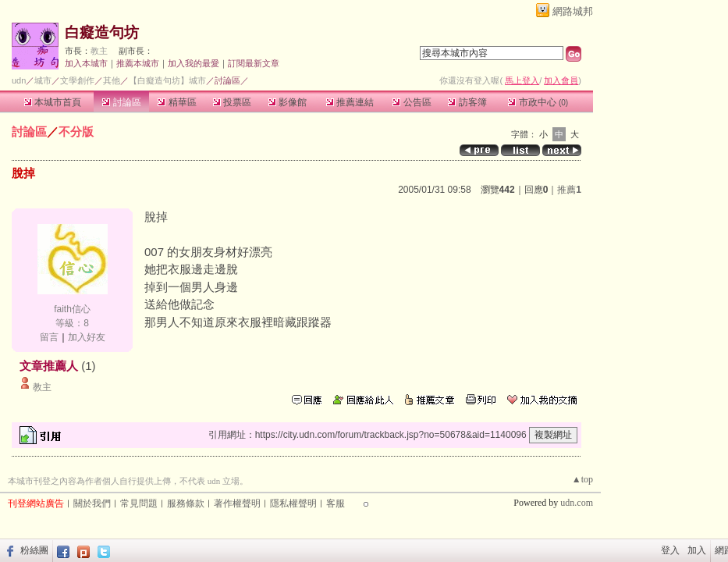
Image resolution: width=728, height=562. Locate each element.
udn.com (577, 503)
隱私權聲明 (293, 503)
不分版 (76, 132)
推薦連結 (350, 102)
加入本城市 (86, 63)
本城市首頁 (53, 102)
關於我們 (92, 503)
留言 (49, 337)
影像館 (288, 102)
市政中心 (538, 102)
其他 (112, 80)
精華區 (177, 102)
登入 (670, 550)
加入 (697, 550)
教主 (99, 51)
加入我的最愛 (194, 63)
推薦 (569, 190)
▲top (582, 479)
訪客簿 (467, 102)
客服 (336, 503)
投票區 (232, 102)
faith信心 (72, 309)
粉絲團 (34, 550)
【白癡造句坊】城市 (167, 80)
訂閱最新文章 (254, 63)
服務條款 (186, 503)
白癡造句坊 (102, 32)
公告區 (412, 102)
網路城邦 (573, 11)
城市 (43, 80)
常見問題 (139, 503)
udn (19, 80)
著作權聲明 (237, 503)
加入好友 (87, 337)
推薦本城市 (138, 63)
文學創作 (77, 80)
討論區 (121, 102)
